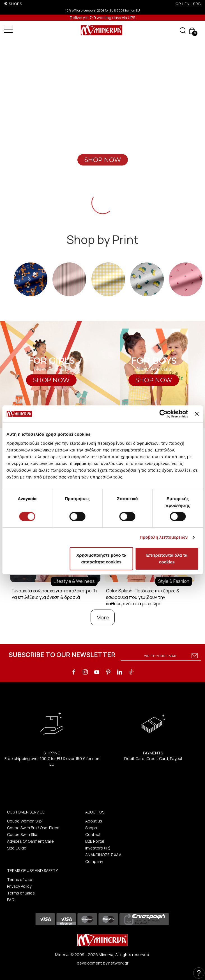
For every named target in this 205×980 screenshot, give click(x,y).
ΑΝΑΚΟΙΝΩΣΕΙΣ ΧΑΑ (103, 855)
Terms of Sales (21, 893)
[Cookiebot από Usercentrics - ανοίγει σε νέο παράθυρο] (164, 414)
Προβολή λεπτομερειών (164, 537)
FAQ (11, 900)
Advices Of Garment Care (30, 841)
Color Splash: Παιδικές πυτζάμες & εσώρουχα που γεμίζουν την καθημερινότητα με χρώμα (143, 597)
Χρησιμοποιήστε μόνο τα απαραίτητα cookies (101, 558)
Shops (91, 828)
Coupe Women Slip (24, 821)
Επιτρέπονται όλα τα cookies (167, 558)
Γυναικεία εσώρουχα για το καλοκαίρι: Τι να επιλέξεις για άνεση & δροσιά (55, 594)
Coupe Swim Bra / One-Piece (33, 828)
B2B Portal (95, 841)
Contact (93, 834)
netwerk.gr (118, 963)
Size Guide (17, 848)
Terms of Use (20, 879)
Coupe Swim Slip (22, 834)
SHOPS (15, 4)
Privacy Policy (19, 886)
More (103, 617)
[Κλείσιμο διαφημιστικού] (197, 414)
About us (94, 821)
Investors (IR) (98, 848)
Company (94, 861)
